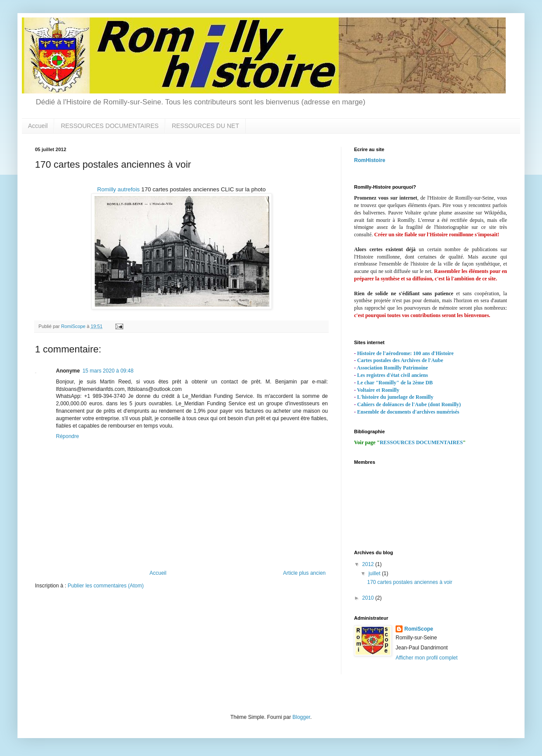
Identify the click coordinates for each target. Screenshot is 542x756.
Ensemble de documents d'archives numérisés (408, 412)
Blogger (301, 717)
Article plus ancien (304, 573)
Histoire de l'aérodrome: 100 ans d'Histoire (405, 353)
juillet (375, 573)
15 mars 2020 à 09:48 (108, 371)
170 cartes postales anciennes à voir (410, 582)
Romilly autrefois (118, 189)
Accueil (38, 126)
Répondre (68, 436)
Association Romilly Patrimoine (392, 368)
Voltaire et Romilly (378, 390)
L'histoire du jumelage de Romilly (395, 397)
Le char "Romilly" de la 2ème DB (395, 383)
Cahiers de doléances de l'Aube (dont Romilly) (409, 404)
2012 (369, 564)
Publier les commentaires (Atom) (106, 586)
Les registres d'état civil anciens (393, 375)
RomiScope (419, 629)
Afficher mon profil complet (427, 658)
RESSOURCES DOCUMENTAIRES (110, 126)
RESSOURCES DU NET (205, 126)
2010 (369, 598)
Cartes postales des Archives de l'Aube (400, 360)
